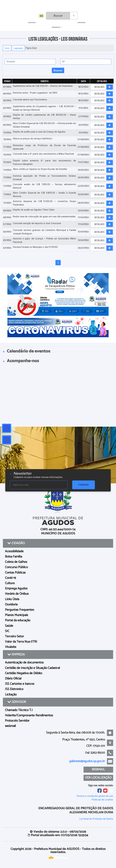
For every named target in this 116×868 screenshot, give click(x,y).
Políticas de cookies (102, 800)
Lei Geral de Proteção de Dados (96, 819)
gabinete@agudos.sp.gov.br (87, 761)
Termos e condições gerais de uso (95, 796)
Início (7, 48)
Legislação (18, 48)
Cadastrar (84, 485)
